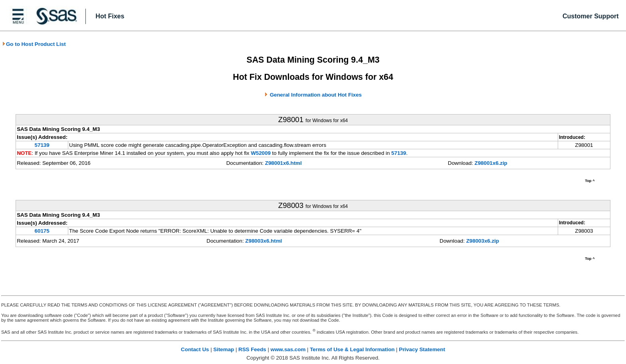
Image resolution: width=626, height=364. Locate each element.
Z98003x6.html (263, 241)
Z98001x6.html (283, 163)
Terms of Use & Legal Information (352, 349)
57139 (42, 145)
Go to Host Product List (34, 44)
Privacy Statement (422, 349)
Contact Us (195, 349)
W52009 (261, 153)
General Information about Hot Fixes (316, 95)
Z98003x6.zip (483, 241)
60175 (42, 231)
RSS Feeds (252, 349)
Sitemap (224, 349)
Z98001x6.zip (491, 163)
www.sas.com (288, 349)
